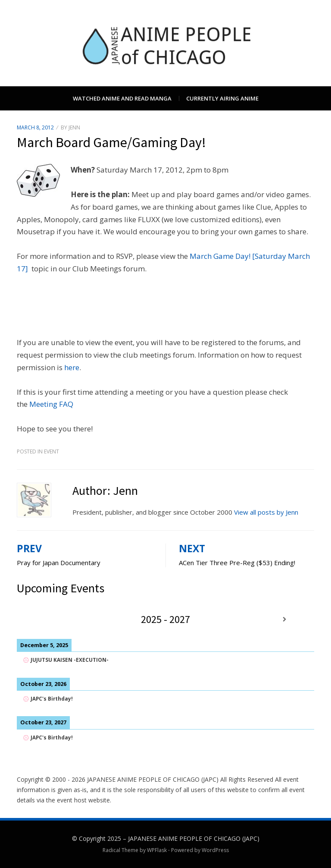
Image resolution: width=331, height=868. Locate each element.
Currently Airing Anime (222, 98)
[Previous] (47, 619)
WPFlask (157, 850)
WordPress (215, 850)
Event (52, 451)
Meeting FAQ (51, 404)
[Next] (284, 619)
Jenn (74, 127)
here (72, 367)
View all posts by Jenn (266, 512)
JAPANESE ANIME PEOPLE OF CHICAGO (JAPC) (194, 838)
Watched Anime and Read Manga (122, 98)
